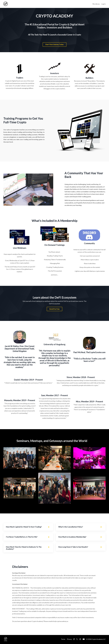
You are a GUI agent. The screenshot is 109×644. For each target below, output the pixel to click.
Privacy (69, 640)
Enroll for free (55, 309)
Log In (104, 4)
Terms (63, 640)
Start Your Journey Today (55, 44)
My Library (96, 4)
